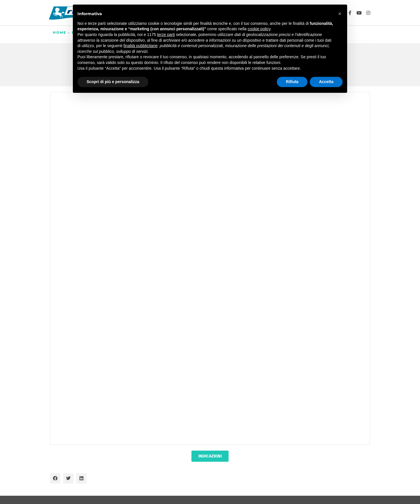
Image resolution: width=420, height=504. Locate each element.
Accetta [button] (326, 82)
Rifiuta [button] (292, 82)
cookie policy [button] (259, 29)
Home (60, 32)
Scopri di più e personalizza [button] (113, 82)
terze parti (166, 35)
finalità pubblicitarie (140, 46)
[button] (55, 478)
